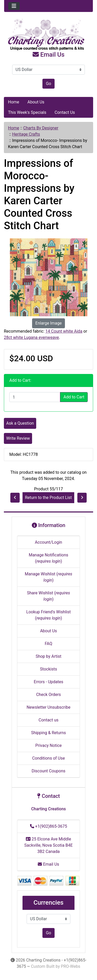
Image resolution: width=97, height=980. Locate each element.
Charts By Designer (41, 128)
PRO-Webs (70, 966)
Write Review (18, 438)
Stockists (49, 669)
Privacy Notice (48, 745)
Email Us (49, 55)
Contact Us (65, 112)
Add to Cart (74, 397)
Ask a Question (20, 423)
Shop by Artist (49, 656)
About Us (36, 102)
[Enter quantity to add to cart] (35, 397)
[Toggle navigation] (14, 6)
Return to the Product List (48, 498)
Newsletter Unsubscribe (49, 707)
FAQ (48, 644)
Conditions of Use (48, 758)
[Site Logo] (48, 35)
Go (48, 84)
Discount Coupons (48, 771)
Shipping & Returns (48, 733)
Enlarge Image (49, 323)
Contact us (48, 720)
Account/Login (48, 542)
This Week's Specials (27, 112)
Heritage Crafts (26, 134)
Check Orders (49, 695)
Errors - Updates (48, 682)
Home (14, 102)
